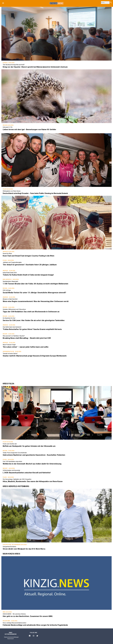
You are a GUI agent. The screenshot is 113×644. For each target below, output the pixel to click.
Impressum (11, 639)
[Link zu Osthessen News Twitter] (37, 636)
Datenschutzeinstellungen (11, 637)
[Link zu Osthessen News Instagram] (34, 636)
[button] (3, 3)
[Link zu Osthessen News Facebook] (30, 636)
